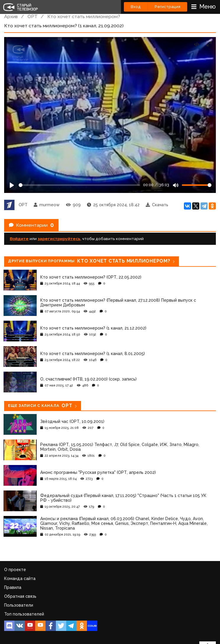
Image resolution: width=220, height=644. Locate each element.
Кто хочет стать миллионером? (84, 16)
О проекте (15, 570)
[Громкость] (197, 185)
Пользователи (19, 605)
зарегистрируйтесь (59, 239)
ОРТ (33, 16)
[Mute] (176, 185)
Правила (13, 587)
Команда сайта (20, 579)
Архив (11, 16)
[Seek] (79, 185)
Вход (136, 7)
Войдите (19, 239)
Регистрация (168, 7)
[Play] (12, 185)
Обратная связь (20, 596)
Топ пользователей (24, 614)
